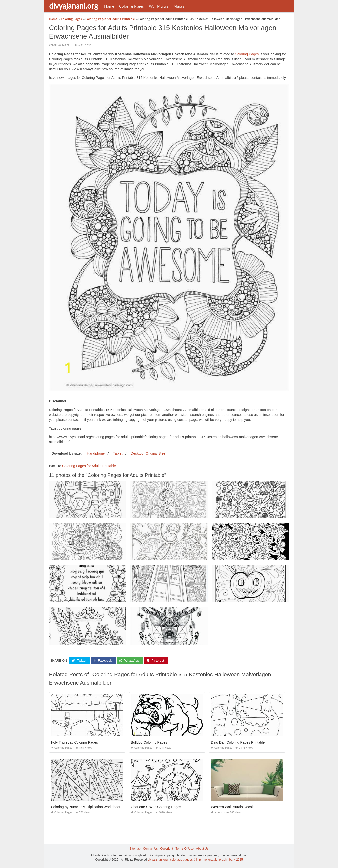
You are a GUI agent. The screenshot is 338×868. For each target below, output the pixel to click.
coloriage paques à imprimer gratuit (193, 860)
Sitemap (135, 849)
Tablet (118, 453)
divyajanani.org (74, 6)
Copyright (167, 849)
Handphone (96, 453)
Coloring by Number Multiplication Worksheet (86, 807)
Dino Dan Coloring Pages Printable (238, 742)
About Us (202, 849)
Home (109, 6)
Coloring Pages (131, 6)
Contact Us (150, 849)
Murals (179, 6)
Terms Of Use (185, 849)
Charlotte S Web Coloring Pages (156, 807)
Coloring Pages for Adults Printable (89, 466)
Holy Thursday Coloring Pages (75, 742)
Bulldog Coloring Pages (149, 742)
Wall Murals (159, 6)
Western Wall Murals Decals (233, 807)
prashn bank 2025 (231, 860)
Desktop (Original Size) (149, 453)
